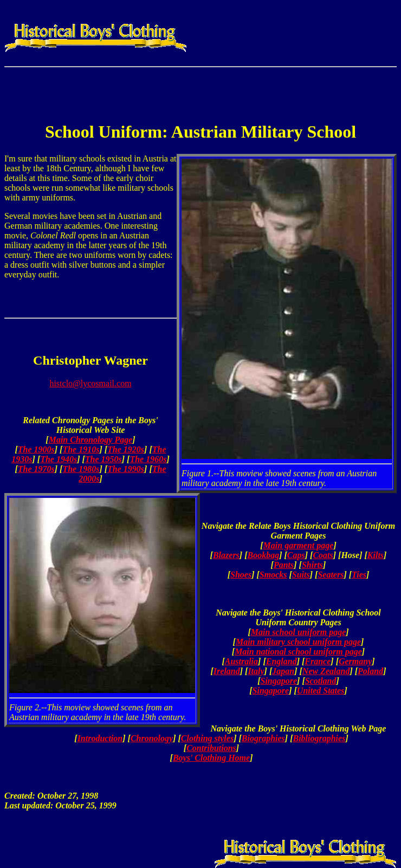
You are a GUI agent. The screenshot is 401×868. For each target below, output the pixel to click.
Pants (284, 565)
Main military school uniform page (298, 642)
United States (321, 691)
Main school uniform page (299, 632)
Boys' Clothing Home (211, 758)
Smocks (273, 575)
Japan (283, 671)
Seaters (331, 575)
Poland (370, 671)
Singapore (279, 681)
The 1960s (148, 459)
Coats (323, 555)
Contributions (211, 748)
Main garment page (299, 545)
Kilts (376, 555)
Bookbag (264, 555)
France (318, 661)
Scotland (321, 681)
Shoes (241, 575)
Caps (296, 555)
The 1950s (104, 459)
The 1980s (81, 469)
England (282, 661)
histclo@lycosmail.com (90, 383)
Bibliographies (319, 738)
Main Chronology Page (91, 440)
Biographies (263, 738)
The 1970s (36, 469)
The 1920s (126, 449)
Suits (301, 575)
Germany (355, 661)
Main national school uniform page (298, 652)
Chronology (152, 738)
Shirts (312, 565)
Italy (256, 671)
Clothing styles (207, 738)
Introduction (100, 738)
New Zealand (326, 671)
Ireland (227, 671)
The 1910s (81, 449)
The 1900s (36, 449)
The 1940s (59, 459)
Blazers (226, 555)
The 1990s (126, 469)
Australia (241, 661)
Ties (359, 575)
